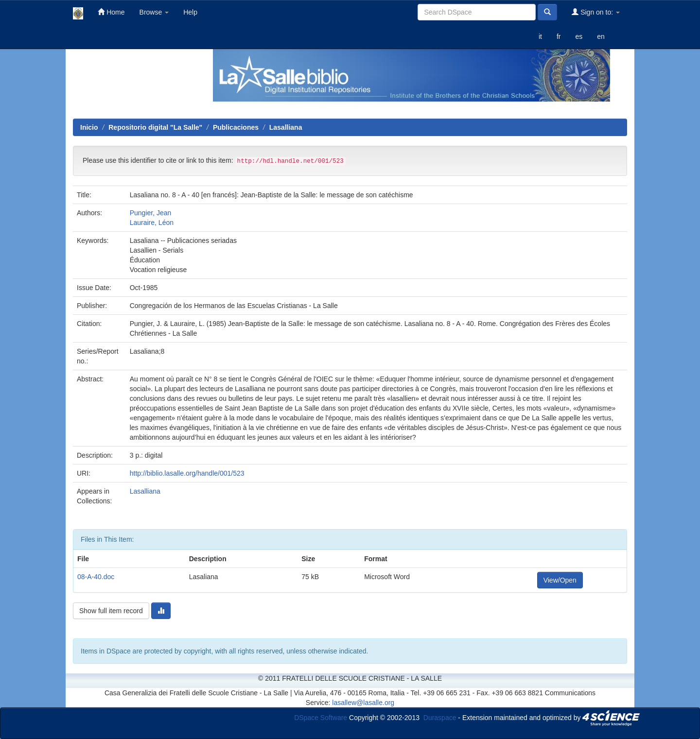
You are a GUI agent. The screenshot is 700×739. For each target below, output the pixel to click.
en (601, 36)
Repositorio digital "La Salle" (155, 127)
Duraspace (440, 717)
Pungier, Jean (151, 213)
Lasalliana (286, 127)
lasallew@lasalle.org (363, 703)
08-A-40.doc (96, 577)
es (579, 36)
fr (559, 36)
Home (111, 12)
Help (190, 12)
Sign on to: (596, 12)
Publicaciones (236, 127)
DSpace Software (321, 717)
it (540, 36)
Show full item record (111, 611)
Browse (154, 12)
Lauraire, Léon (152, 223)
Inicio (89, 127)
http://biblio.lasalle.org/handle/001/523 (187, 473)
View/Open (560, 580)
